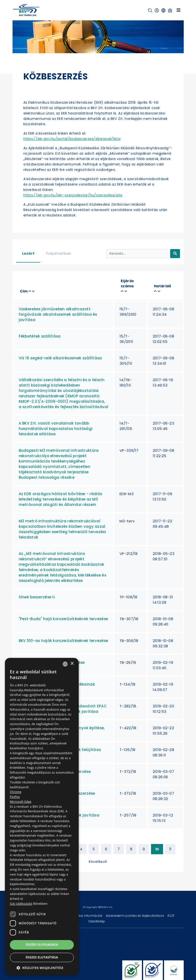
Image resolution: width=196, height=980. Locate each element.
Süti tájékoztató (21, 904)
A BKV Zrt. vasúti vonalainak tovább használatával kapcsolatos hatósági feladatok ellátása (56, 429)
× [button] (72, 664)
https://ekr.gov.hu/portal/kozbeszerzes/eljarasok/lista (72, 139)
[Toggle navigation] (179, 10)
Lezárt (28, 253)
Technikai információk (86, 916)
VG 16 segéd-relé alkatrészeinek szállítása (60, 358)
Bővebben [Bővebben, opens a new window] (40, 904)
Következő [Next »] (98, 862)
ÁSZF (171, 916)
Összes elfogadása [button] (42, 945)
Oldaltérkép (97, 921)
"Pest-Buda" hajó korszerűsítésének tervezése (63, 619)
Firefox (15, 797)
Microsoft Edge (21, 802)
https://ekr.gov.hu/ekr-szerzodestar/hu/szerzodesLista (73, 195)
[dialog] (42, 817)
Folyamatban (59, 253)
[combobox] (65, 664)
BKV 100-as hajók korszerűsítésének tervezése (63, 641)
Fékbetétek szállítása (40, 336)
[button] (150, 10)
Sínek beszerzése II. (37, 597)
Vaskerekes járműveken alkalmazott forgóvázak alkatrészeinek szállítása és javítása (58, 314)
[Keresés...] (138, 254)
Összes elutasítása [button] (42, 957)
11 (170, 849)
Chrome (16, 792)
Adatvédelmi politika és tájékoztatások (135, 916)
